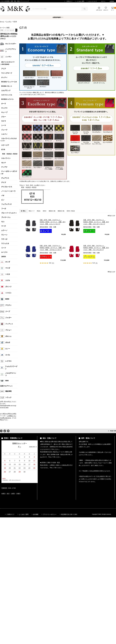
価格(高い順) (61, 211)
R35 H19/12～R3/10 (29, 187)
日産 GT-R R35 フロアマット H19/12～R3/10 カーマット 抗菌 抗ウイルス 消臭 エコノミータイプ (53, 222)
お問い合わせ (99, 10)
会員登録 (112, 1)
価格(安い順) (52, 211)
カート (114, 9)
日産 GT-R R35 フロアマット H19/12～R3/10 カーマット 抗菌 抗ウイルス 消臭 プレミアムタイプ (96, 248)
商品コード (32, 211)
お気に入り (106, 10)
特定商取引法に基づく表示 (69, 514)
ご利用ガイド (69, 1)
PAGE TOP (113, 431)
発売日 (45, 211)
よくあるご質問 (80, 1)
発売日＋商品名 (71, 211)
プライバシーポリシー (50, 514)
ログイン (103, 1)
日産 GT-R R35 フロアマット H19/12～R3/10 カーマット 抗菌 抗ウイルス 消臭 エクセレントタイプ (53, 248)
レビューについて (93, 1)
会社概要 (36, 514)
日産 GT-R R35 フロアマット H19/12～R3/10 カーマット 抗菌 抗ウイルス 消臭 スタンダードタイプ (96, 222)
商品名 (39, 211)
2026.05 (32, 447)
